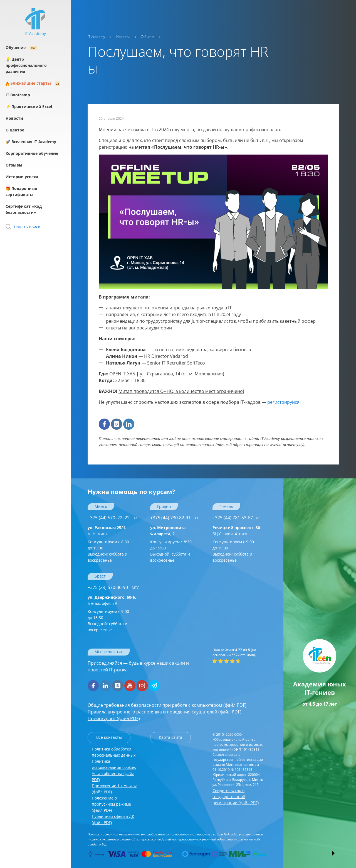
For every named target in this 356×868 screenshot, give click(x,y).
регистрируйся (283, 402)
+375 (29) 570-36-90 (113, 587)
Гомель (226, 506)
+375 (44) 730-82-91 (174, 518)
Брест (100, 576)
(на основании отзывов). (234, 652)
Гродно (164, 506)
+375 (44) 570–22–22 (113, 518)
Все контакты (109, 737)
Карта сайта (170, 737)
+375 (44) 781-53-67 (236, 518)
